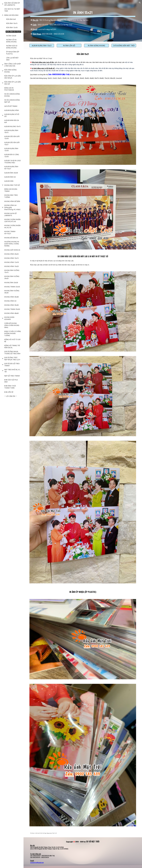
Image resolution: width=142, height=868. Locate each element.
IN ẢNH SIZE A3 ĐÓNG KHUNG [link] (12, 47)
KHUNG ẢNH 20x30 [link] (11, 283)
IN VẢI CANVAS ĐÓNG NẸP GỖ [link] (12, 101)
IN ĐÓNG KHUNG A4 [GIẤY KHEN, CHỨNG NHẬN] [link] (12, 244)
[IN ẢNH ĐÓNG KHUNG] (96, 45)
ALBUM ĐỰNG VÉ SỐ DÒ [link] (12, 115)
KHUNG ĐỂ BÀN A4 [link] (11, 238)
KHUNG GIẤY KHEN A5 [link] (12, 250)
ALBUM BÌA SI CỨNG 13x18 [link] (12, 156)
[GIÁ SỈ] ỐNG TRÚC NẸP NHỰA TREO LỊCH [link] (12, 359)
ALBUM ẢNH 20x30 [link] (11, 173)
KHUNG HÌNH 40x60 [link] (11, 313)
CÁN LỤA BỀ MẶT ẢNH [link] (12, 59)
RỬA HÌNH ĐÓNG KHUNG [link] (10, 71)
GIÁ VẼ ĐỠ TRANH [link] (11, 106)
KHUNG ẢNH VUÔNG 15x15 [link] (12, 271)
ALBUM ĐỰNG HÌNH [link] (12, 110)
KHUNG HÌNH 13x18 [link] (11, 262)
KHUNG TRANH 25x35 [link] (12, 287)
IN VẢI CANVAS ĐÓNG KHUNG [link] (12, 95)
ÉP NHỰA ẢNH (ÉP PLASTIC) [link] (13, 53)
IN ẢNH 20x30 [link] (11, 36)
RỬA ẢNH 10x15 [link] (12, 23)
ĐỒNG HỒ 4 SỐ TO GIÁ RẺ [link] (12, 340)
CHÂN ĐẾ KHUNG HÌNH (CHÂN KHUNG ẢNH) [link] (12, 325)
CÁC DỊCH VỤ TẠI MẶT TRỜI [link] (12, 10)
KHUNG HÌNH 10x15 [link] (11, 258)
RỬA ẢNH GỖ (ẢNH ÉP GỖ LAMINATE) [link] (12, 4)
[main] (83, 21)
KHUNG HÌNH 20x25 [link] (11, 254)
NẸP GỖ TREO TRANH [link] (12, 376)
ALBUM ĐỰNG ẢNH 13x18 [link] (11, 150)
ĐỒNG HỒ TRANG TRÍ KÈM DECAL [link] (12, 347)
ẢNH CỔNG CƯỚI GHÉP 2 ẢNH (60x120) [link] (13, 65)
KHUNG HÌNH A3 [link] (10, 301)
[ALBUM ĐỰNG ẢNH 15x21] (42, 45)
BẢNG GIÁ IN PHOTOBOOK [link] (9, 89)
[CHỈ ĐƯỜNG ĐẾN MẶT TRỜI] (124, 45)
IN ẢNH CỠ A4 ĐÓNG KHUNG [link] (11, 41)
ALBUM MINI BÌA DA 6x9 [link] (12, 121)
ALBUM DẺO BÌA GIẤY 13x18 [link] (12, 137)
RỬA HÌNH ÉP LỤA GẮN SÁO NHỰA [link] (13, 77)
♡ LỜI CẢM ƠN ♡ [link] (11, 396)
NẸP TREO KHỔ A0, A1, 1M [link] (12, 371)
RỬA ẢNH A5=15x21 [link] (13, 32)
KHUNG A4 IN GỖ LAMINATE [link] (10, 214)
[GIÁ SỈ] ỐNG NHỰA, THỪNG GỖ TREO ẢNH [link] (12, 353)
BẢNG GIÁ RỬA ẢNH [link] (11, 15)
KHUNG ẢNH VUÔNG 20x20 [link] (12, 277)
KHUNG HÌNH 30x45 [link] (11, 305)
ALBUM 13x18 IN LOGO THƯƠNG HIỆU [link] (13, 162)
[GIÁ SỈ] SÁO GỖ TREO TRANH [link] (12, 365)
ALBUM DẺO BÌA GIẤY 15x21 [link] (12, 143)
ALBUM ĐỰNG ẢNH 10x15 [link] (11, 131)
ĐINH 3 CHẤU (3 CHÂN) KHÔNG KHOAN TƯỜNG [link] (13, 333)
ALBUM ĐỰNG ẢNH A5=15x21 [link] (11, 168)
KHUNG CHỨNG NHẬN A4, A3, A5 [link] (12, 226)
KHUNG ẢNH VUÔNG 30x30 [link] (12, 292)
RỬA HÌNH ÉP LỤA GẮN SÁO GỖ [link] (13, 83)
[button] (140, 3)
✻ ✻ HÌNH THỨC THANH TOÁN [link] (10, 387)
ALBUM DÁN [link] (9, 181)
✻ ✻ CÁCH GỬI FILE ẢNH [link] (11, 381)
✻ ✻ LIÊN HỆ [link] (9, 392)
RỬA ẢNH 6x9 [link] (11, 19)
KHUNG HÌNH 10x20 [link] (11, 266)
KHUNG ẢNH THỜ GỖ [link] (12, 185)
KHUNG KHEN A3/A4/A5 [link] (9, 318)
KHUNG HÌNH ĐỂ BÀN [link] (12, 201)
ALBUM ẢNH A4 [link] (10, 177)
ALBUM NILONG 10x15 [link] (12, 126)
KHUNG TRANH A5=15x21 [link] (10, 233)
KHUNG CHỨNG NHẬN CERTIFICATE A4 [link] (12, 220)
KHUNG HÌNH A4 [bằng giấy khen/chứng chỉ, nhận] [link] (12, 207)
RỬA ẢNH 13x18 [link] (12, 28)
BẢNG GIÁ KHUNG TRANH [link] (11, 190)
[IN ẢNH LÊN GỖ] (69, 45)
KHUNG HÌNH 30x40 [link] (11, 297)
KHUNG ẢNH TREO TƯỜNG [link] (11, 196)
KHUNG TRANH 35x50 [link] (12, 309)
